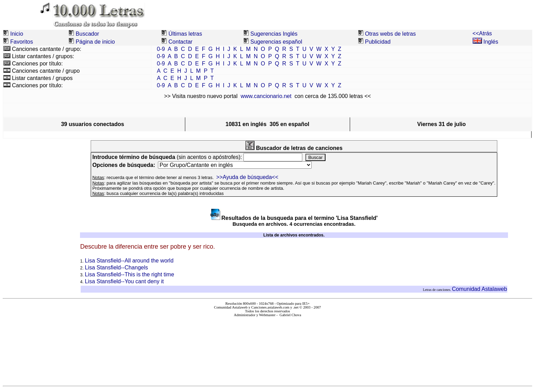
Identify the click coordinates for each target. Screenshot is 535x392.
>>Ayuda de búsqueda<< (247, 177)
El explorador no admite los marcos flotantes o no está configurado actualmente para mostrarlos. (267, 349)
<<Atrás (482, 33)
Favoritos (21, 42)
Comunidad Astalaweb (479, 289)
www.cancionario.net (266, 96)
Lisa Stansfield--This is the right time (130, 274)
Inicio (16, 34)
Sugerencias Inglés (274, 34)
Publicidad (378, 42)
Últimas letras (185, 34)
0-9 (161, 49)
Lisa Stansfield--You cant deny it (124, 281)
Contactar (181, 42)
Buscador (88, 34)
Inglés (485, 42)
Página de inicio (95, 42)
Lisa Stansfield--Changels (116, 268)
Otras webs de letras (390, 34)
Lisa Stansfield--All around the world (129, 261)
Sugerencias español (276, 42)
